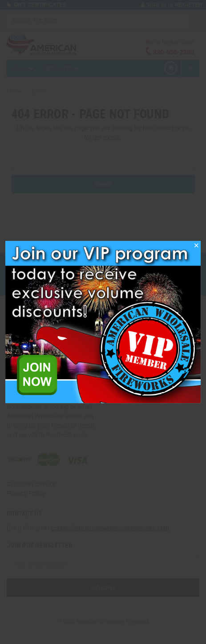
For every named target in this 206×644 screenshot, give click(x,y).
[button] (196, 248)
